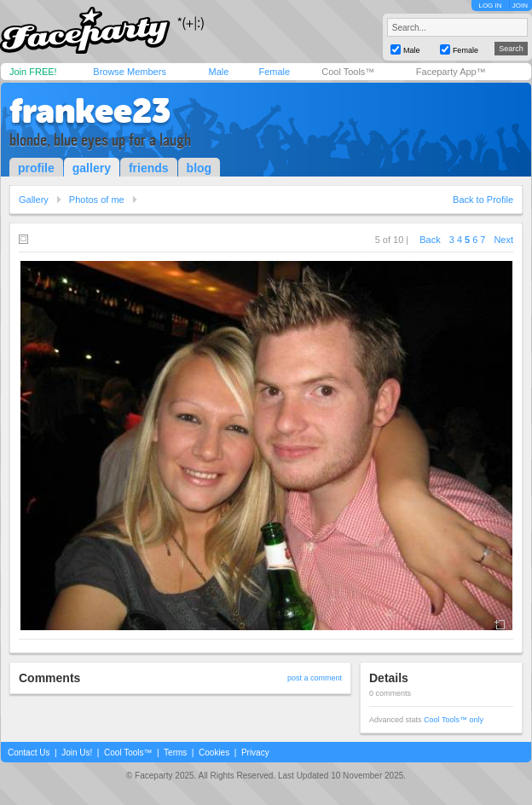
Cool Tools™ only (454, 720)
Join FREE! (33, 72)
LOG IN (490, 6)
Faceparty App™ (451, 72)
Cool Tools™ (348, 72)
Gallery (34, 200)
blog (199, 168)
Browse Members (130, 72)
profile (36, 168)
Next (503, 240)
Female (274, 72)
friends (149, 168)
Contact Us (29, 753)
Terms (175, 753)
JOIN (520, 6)
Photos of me (97, 200)
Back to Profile (483, 200)
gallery (92, 168)
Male (218, 72)
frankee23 (90, 111)
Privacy (255, 753)
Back (430, 240)
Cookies (214, 753)
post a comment (315, 678)
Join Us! (77, 753)
